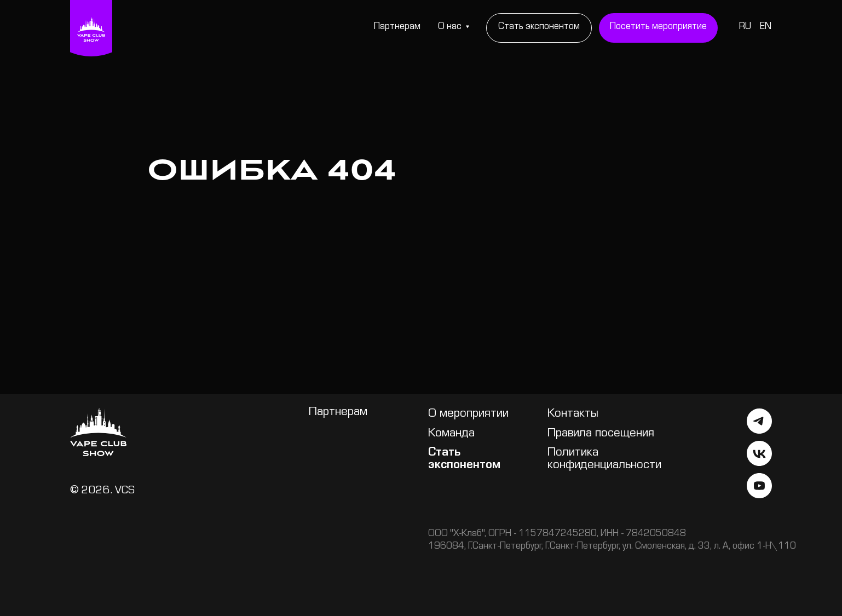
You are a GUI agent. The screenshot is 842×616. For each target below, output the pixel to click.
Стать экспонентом (464, 460)
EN (766, 27)
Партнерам (397, 27)
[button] (659, 28)
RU (745, 27)
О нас (450, 27)
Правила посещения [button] (601, 434)
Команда (451, 434)
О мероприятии (468, 415)
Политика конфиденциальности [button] (604, 460)
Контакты (573, 415)
